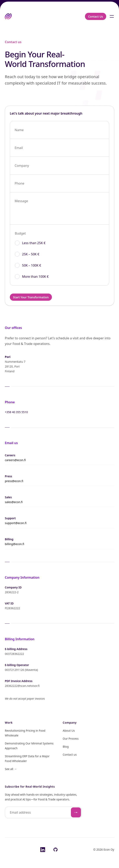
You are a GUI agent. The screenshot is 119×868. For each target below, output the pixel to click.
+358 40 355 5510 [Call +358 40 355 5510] (16, 412)
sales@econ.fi (14, 502)
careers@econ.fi (15, 460)
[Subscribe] (76, 812)
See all (11, 769)
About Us (69, 731)
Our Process (71, 739)
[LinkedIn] (43, 850)
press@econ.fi (14, 481)
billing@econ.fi (15, 544)
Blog (66, 747)
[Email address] (43, 812)
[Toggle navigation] (112, 16)
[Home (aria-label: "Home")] (8, 16)
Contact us (70, 755)
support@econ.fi (16, 523)
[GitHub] (55, 850)
